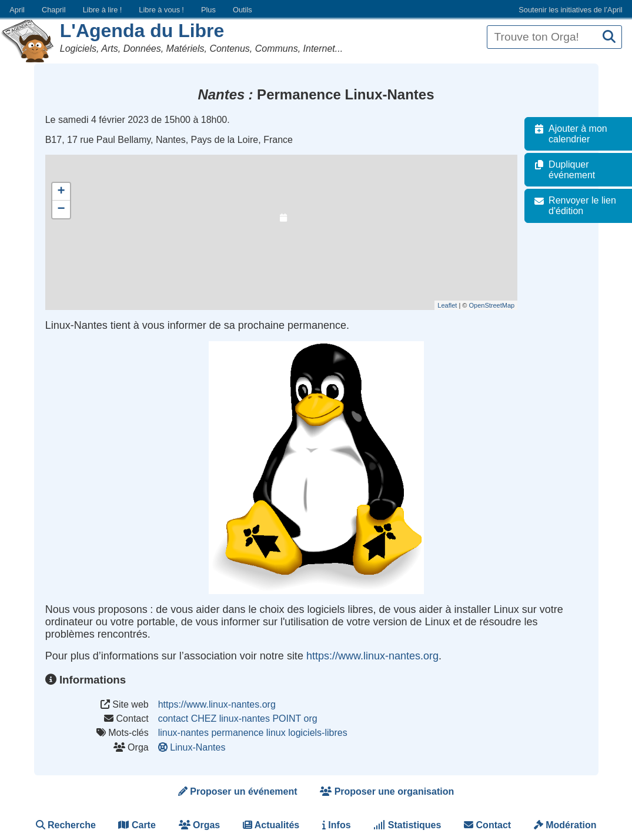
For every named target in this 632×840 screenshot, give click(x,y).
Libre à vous (161, 10)
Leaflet (453, 305)
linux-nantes (183, 733)
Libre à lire (103, 10)
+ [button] (61, 192)
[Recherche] (609, 37)
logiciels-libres (317, 733)
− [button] (61, 209)
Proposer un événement (238, 791)
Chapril (54, 10)
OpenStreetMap (497, 305)
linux (276, 733)
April (17, 10)
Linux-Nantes (193, 747)
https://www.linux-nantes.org (372, 656)
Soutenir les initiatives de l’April (570, 10)
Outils (243, 10)
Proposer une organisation (387, 791)
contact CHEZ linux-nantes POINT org (238, 719)
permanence (237, 733)
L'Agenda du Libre (142, 31)
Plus (208, 10)
